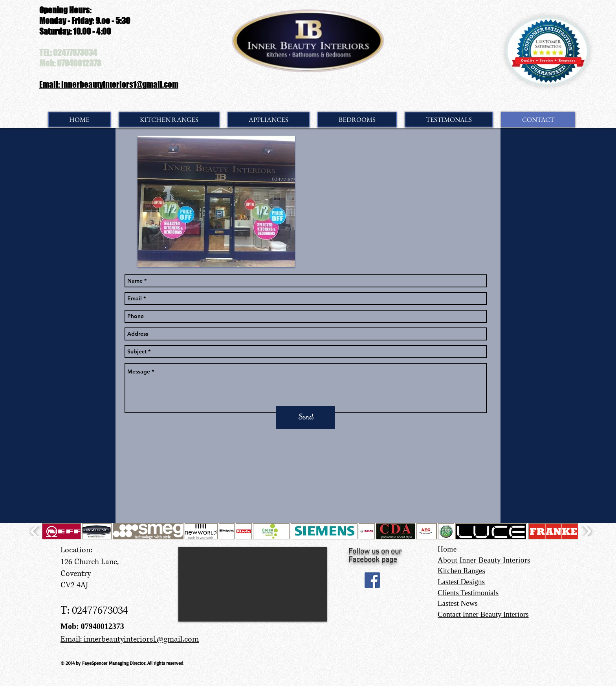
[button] (61, 531)
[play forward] (586, 531)
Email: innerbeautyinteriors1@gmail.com (109, 84)
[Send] (306, 417)
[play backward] (35, 531)
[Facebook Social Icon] (372, 580)
